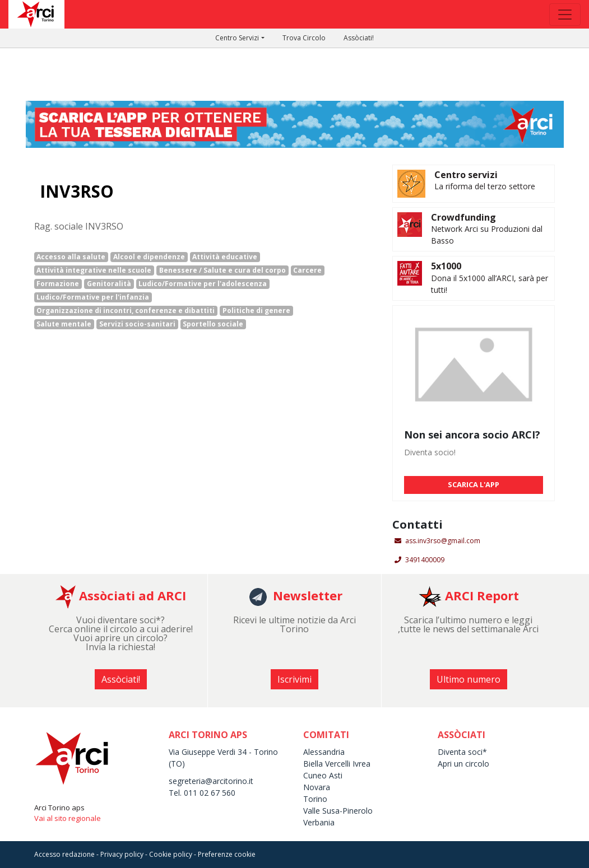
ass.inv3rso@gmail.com (443, 541)
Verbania (319, 822)
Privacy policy (122, 854)
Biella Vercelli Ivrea (337, 764)
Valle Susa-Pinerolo (338, 811)
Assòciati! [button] (121, 679)
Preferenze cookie (227, 854)
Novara (317, 787)
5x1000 (446, 266)
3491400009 (425, 560)
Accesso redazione (64, 854)
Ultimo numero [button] (469, 679)
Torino (315, 799)
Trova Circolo (304, 38)
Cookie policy (171, 854)
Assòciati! (359, 38)
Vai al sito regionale (68, 818)
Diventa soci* (462, 752)
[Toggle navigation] (565, 15)
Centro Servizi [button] (237, 38)
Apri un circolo (463, 764)
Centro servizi (466, 175)
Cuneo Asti (323, 775)
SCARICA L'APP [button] (474, 484)
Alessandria (324, 752)
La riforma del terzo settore (485, 186)
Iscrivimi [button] (294, 679)
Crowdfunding (463, 217)
